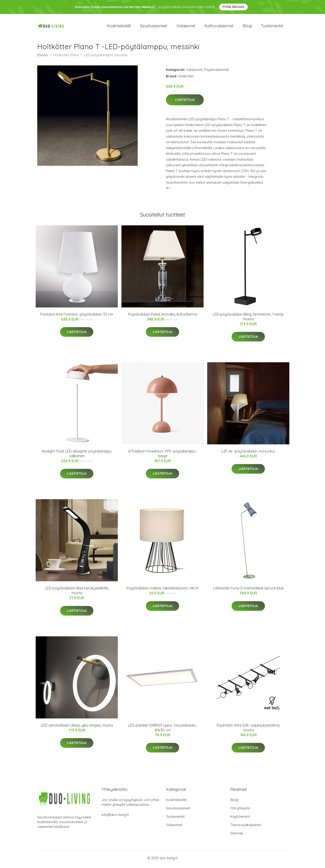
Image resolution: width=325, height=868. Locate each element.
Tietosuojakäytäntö (246, 827)
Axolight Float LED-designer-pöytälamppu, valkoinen (77, 456)
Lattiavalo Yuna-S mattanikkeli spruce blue (248, 591)
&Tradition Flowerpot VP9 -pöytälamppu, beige (162, 456)
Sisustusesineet (154, 27)
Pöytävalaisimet (217, 72)
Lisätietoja (185, 102)
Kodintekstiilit (119, 27)
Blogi (247, 27)
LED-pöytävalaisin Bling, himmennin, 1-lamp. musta (248, 319)
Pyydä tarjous (233, 7)
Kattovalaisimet (219, 27)
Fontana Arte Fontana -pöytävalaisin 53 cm (77, 316)
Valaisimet (186, 27)
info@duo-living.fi (115, 817)
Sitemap (237, 835)
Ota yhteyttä (240, 810)
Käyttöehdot (240, 819)
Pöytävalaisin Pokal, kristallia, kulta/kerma (163, 316)
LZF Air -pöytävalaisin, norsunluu (248, 453)
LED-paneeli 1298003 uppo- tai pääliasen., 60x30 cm (162, 730)
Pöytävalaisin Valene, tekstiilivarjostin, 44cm (163, 591)
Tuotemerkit (272, 27)
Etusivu (43, 57)
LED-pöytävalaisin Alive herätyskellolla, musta (77, 593)
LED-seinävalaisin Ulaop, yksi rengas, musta (77, 727)
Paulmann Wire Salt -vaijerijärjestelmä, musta (248, 730)
